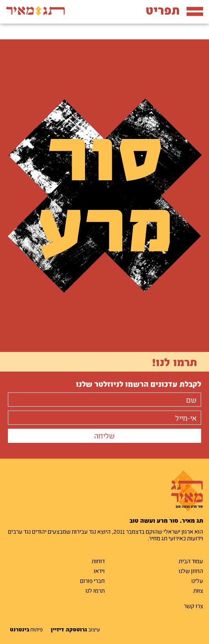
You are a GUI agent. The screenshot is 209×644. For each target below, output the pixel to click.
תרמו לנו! (175, 362)
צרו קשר (193, 606)
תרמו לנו (95, 590)
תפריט (174, 10)
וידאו (99, 571)
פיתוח (26, 629)
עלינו (197, 581)
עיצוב (75, 629)
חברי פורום (92, 581)
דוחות (98, 561)
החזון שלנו (191, 571)
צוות (198, 590)
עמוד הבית (191, 561)
